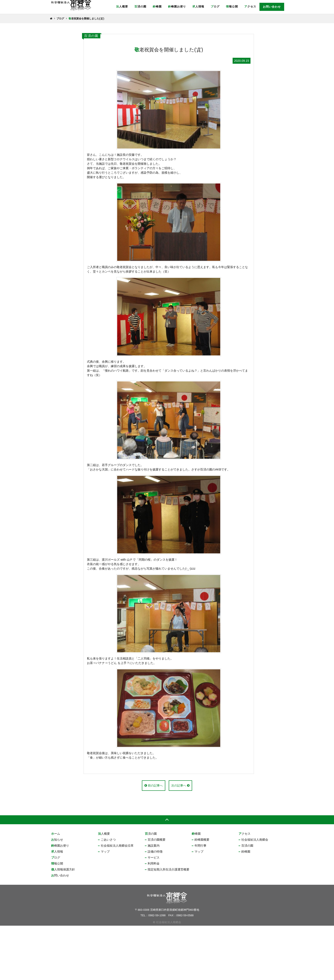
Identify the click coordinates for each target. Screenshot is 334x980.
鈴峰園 (157, 6)
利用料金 (154, 918)
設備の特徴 (155, 906)
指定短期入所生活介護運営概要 (168, 924)
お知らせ (57, 894)
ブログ (215, 6)
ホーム (56, 888)
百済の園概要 (157, 894)
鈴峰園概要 (202, 894)
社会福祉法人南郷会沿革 (117, 900)
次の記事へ (180, 840)
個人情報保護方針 (63, 924)
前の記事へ (154, 840)
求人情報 (198, 6)
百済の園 (140, 6)
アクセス (250, 6)
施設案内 (154, 900)
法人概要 (122, 6)
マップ (105, 906)
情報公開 (232, 6)
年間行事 (200, 900)
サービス (154, 912)
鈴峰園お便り (177, 6)
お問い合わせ (272, 7)
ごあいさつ (108, 894)
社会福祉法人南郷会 (255, 894)
